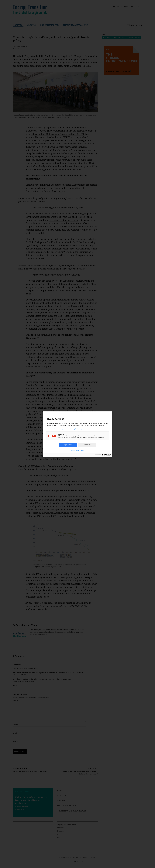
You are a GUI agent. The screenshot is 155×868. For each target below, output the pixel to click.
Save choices (87, 445)
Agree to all (68, 445)
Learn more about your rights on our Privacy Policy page (64, 429)
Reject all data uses (78, 450)
